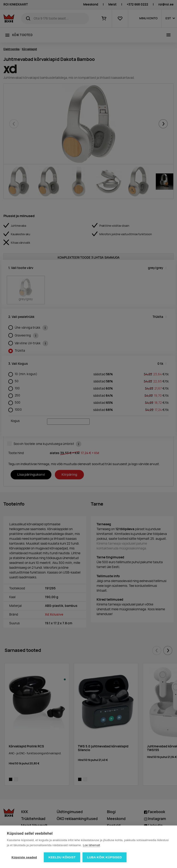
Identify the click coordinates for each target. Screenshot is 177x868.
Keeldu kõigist (62, 857)
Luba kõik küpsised (105, 857)
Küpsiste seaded (24, 857)
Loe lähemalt (91, 845)
